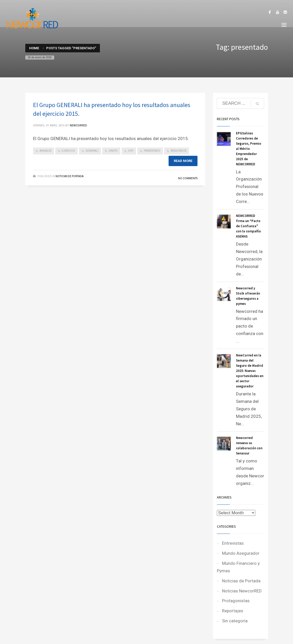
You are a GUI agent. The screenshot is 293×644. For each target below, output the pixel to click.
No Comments (188, 178)
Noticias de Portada (70, 176)
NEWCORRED (78, 125)
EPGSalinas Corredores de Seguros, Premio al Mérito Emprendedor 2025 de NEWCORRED (249, 149)
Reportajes (233, 611)
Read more (183, 161)
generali (92, 151)
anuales (45, 151)
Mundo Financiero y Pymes (238, 567)
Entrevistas (233, 543)
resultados (179, 151)
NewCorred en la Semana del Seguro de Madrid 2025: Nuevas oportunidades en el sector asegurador (250, 371)
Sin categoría (235, 621)
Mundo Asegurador (241, 553)
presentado (152, 151)
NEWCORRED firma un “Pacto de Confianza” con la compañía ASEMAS (248, 226)
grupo (113, 151)
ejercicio (68, 151)
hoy (131, 151)
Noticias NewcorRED (242, 591)
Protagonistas (236, 601)
